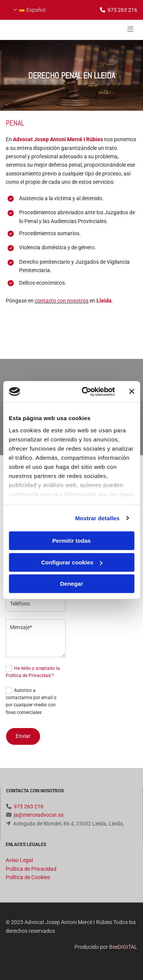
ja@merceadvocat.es (39, 815)
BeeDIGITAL (123, 947)
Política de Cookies (28, 877)
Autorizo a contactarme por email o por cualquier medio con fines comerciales (31, 701)
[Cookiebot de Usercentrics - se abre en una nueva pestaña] (85, 392)
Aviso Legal (19, 860)
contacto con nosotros (62, 301)
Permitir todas (71, 541)
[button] (115, 30)
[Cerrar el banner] (132, 392)
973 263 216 (122, 10)
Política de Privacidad (31, 869)
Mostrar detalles (97, 518)
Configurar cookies (72, 562)
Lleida (104, 301)
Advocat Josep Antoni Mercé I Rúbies (58, 139)
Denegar (71, 584)
